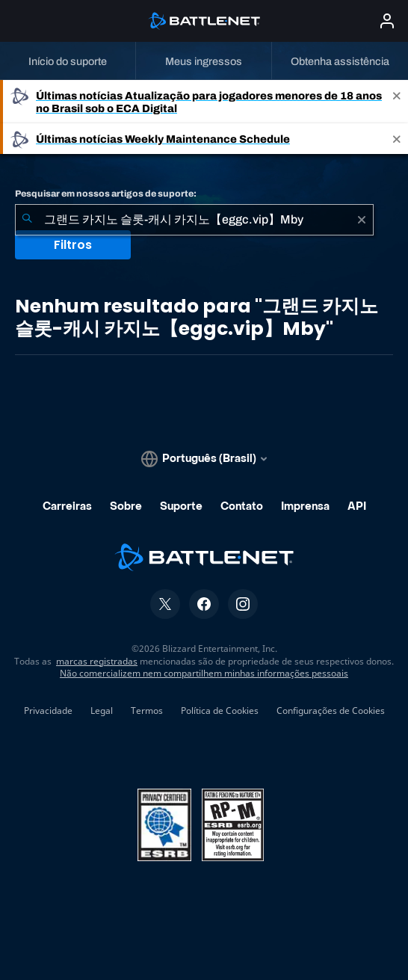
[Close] (397, 102)
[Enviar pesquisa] (27, 220)
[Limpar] (362, 220)
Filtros (73, 245)
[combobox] (194, 220)
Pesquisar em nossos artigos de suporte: (106, 194)
